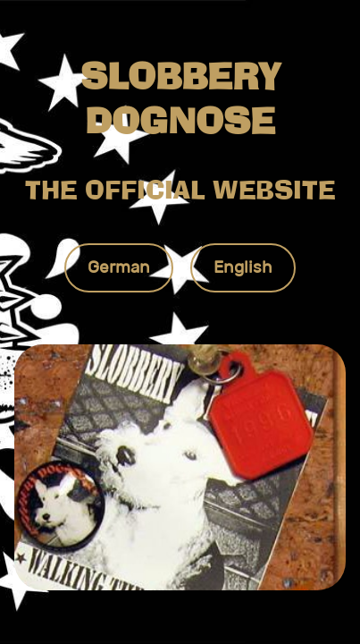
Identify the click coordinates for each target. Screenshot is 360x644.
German (119, 267)
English (243, 267)
